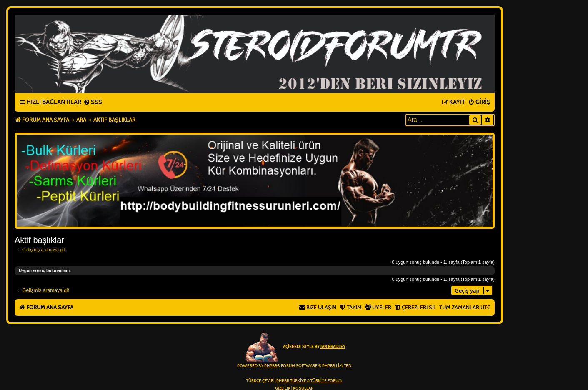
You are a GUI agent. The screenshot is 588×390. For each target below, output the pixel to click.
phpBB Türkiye (291, 381)
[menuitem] (93, 102)
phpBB (271, 366)
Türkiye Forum (326, 381)
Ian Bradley (333, 347)
